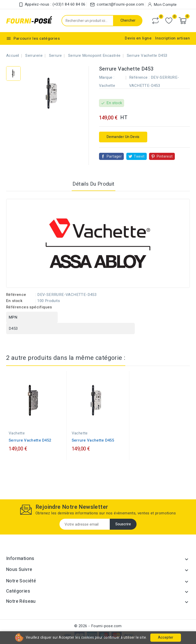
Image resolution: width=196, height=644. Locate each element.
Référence (16, 295)
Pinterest (165, 156)
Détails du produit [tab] (93, 184)
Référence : (139, 77)
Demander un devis (123, 137)
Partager (114, 156)
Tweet (139, 156)
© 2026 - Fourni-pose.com (98, 626)
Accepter (166, 638)
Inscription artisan (173, 38)
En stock (14, 301)
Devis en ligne (138, 38)
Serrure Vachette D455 (93, 440)
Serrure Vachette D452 (30, 440)
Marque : (107, 77)
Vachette (107, 86)
